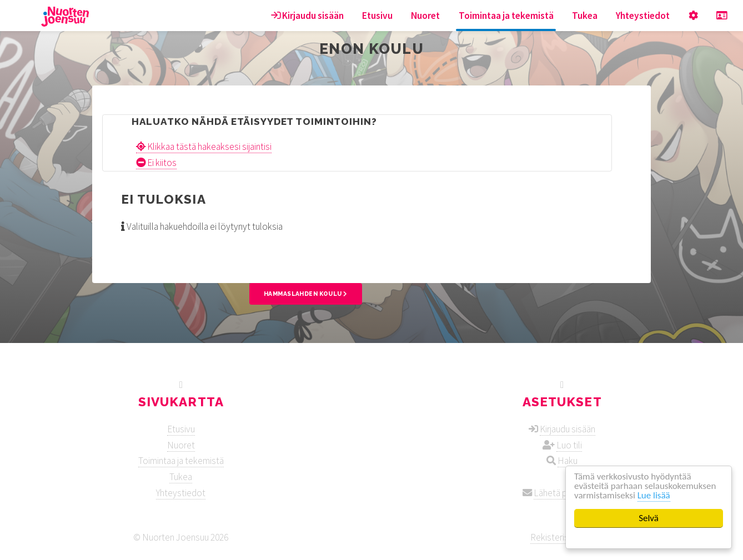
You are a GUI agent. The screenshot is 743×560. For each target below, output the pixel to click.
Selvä (649, 518)
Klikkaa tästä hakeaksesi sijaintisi (204, 147)
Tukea (585, 16)
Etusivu (377, 16)
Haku (568, 461)
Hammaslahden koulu (306, 294)
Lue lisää (654, 495)
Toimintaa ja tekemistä (506, 16)
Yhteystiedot (643, 16)
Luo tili (569, 445)
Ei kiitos (156, 163)
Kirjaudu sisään (307, 16)
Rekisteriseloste (562, 537)
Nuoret (425, 16)
